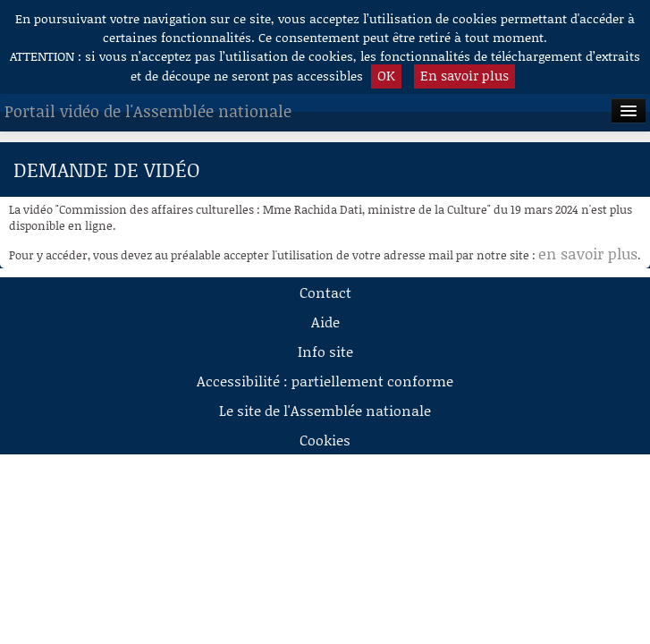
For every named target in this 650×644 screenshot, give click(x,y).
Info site (325, 351)
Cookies (325, 440)
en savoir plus (588, 253)
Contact (325, 292)
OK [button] (386, 75)
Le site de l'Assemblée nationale (325, 410)
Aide (325, 322)
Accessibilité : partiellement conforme (325, 381)
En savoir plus (464, 75)
